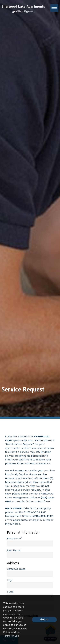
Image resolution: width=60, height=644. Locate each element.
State (10, 592)
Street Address (16, 569)
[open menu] (54, 9)
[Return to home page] (23, 10)
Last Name (14, 550)
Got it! (44, 620)
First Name (14, 539)
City (9, 580)
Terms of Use (11, 636)
